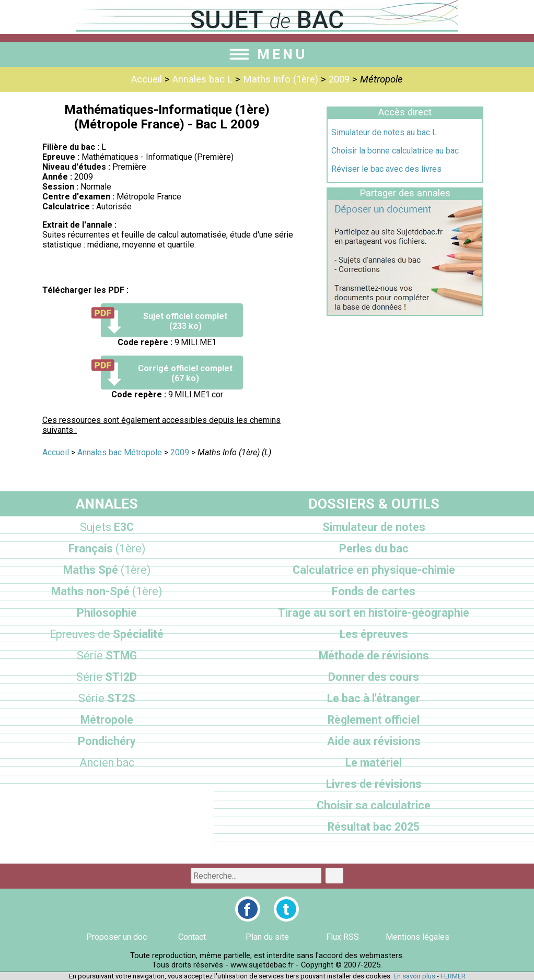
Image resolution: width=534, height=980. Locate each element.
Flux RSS (343, 937)
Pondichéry (107, 741)
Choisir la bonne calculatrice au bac (395, 151)
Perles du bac (374, 548)
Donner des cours (374, 677)
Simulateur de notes (374, 527)
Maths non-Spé (107, 591)
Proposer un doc (117, 937)
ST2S (107, 698)
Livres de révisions (374, 784)
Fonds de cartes (374, 591)
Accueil (147, 79)
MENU (267, 54)
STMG (107, 656)
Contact (192, 937)
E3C (107, 527)
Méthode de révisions (374, 656)
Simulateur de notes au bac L (384, 132)
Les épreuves (374, 634)
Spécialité (107, 634)
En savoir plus (414, 976)
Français (107, 548)
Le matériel (374, 763)
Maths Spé (107, 570)
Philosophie (107, 613)
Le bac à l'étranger (374, 698)
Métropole (107, 720)
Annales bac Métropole (120, 452)
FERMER (453, 976)
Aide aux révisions (374, 741)
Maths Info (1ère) (281, 79)
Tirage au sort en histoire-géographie (374, 613)
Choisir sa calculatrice (374, 805)
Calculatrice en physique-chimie (374, 570)
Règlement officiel (374, 720)
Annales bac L (202, 79)
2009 (339, 79)
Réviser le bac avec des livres (386, 169)
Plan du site (267, 937)
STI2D (107, 677)
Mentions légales (417, 937)
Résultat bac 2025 (374, 827)
